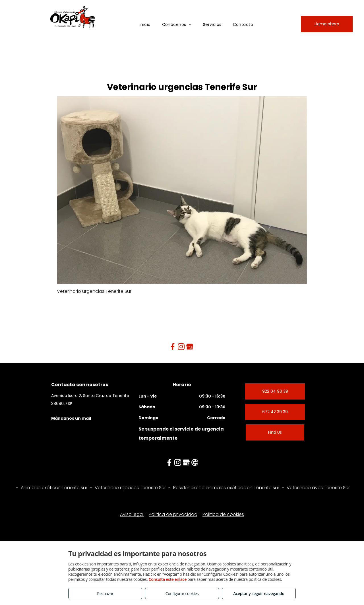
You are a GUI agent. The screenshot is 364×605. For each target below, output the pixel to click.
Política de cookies (223, 514)
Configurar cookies (182, 593)
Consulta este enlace (168, 579)
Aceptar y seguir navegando (259, 593)
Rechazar (105, 593)
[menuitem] (145, 24)
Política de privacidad (173, 514)
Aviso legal (132, 514)
